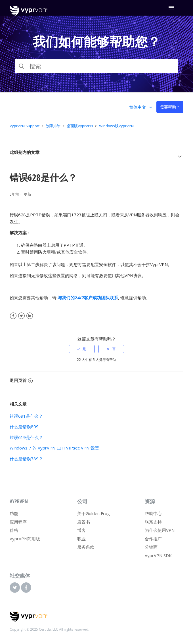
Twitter (21, 316)
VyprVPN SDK (158, 555)
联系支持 (153, 522)
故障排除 (53, 126)
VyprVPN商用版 (25, 539)
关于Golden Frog (94, 513)
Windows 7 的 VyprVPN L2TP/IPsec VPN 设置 (54, 448)
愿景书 (84, 522)
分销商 (151, 547)
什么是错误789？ (26, 459)
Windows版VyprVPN (116, 126)
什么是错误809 (24, 426)
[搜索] (96, 66)
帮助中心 (153, 513)
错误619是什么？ (26, 437)
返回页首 (21, 380)
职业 (81, 539)
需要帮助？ (170, 107)
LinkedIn (30, 316)
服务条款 (86, 547)
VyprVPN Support (25, 126)
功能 (14, 513)
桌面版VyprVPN (80, 126)
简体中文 (138, 107)
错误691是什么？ (26, 416)
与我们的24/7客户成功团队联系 (88, 298)
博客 (81, 530)
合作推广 (153, 539)
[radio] (82, 349)
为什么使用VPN (160, 530)
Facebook (13, 316)
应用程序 (18, 522)
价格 (14, 530)
